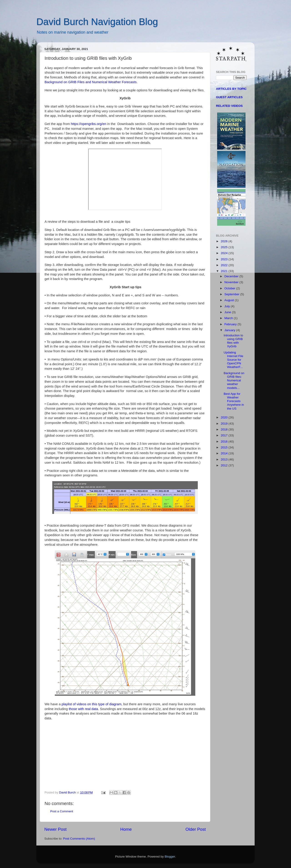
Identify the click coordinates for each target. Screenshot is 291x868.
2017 (225, 435)
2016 (225, 442)
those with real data (83, 709)
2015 (225, 447)
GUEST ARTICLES (229, 97)
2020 (225, 417)
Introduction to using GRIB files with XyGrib (233, 341)
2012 (225, 465)
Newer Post (55, 829)
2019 (225, 424)
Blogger (170, 857)
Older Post (196, 829)
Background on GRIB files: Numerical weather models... (234, 380)
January (230, 330)
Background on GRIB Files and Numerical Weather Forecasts (91, 82)
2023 (225, 259)
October (230, 288)
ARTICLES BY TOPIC (231, 89)
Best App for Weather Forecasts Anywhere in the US (234, 401)
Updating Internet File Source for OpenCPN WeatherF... (233, 360)
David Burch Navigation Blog (97, 22)
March (229, 318)
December (232, 276)
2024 (225, 253)
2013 (225, 459)
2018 (225, 429)
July (228, 306)
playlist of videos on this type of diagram (92, 704)
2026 (225, 241)
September (232, 294)
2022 (225, 265)
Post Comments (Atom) (79, 839)
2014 (225, 453)
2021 (225, 271)
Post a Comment (62, 811)
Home (126, 829)
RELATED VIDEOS (229, 106)
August (230, 300)
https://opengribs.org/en (89, 124)
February (231, 324)
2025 (225, 247)
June (228, 312)
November (232, 282)
